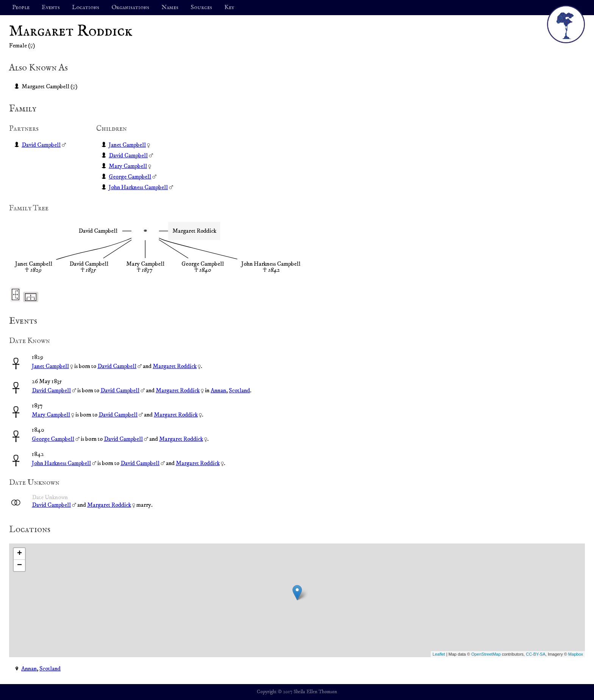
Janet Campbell (127, 145)
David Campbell (41, 145)
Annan (218, 390)
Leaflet (439, 654)
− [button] (20, 565)
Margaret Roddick (175, 366)
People (21, 8)
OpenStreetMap (486, 654)
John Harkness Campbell (138, 187)
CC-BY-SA (536, 654)
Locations (86, 8)
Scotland (239, 390)
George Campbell (130, 177)
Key (229, 8)
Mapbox (576, 654)
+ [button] (20, 554)
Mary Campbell (128, 166)
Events (51, 8)
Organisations (130, 8)
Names (170, 8)
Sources (201, 8)
